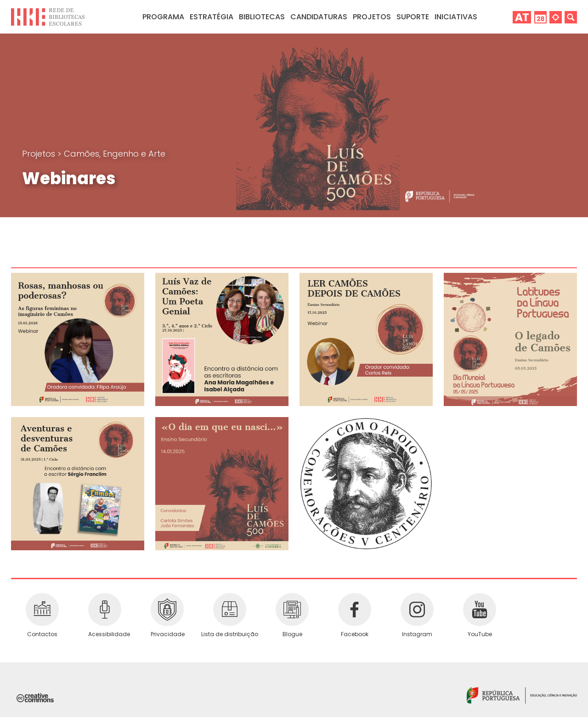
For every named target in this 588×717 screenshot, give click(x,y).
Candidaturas (319, 17)
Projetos (372, 17)
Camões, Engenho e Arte (115, 154)
